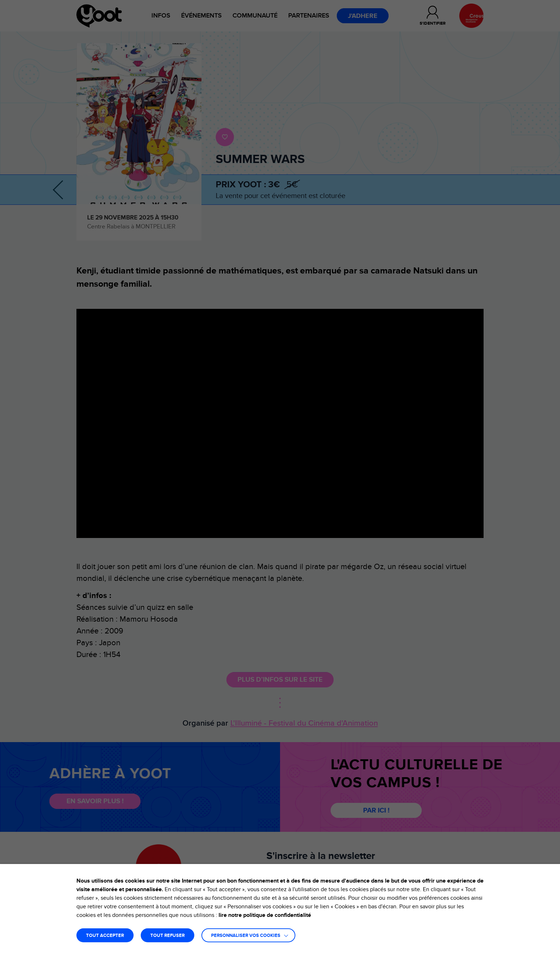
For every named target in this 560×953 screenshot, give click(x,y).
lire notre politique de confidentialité (265, 915)
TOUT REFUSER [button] (167, 936)
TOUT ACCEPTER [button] (105, 936)
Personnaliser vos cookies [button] (246, 936)
